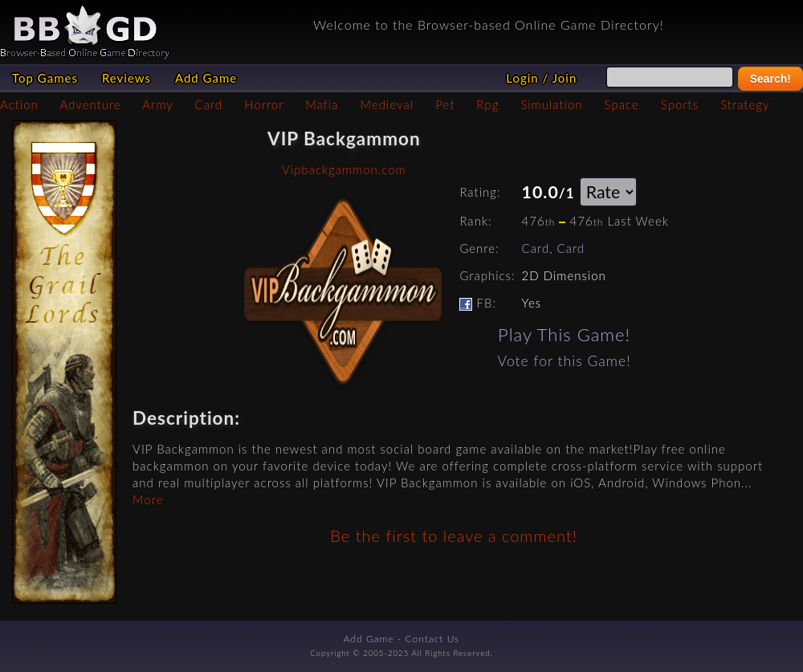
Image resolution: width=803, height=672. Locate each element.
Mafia (322, 104)
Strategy (745, 104)
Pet (445, 104)
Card (209, 104)
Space (622, 104)
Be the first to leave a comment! (453, 536)
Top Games (45, 78)
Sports (680, 104)
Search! (770, 79)
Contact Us (433, 639)
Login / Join (541, 78)
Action (19, 104)
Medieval (387, 104)
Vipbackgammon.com (344, 169)
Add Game (206, 78)
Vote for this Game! (565, 361)
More (148, 499)
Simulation (551, 104)
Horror (264, 104)
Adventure (90, 104)
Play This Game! (564, 334)
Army (157, 104)
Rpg (487, 104)
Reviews (126, 78)
